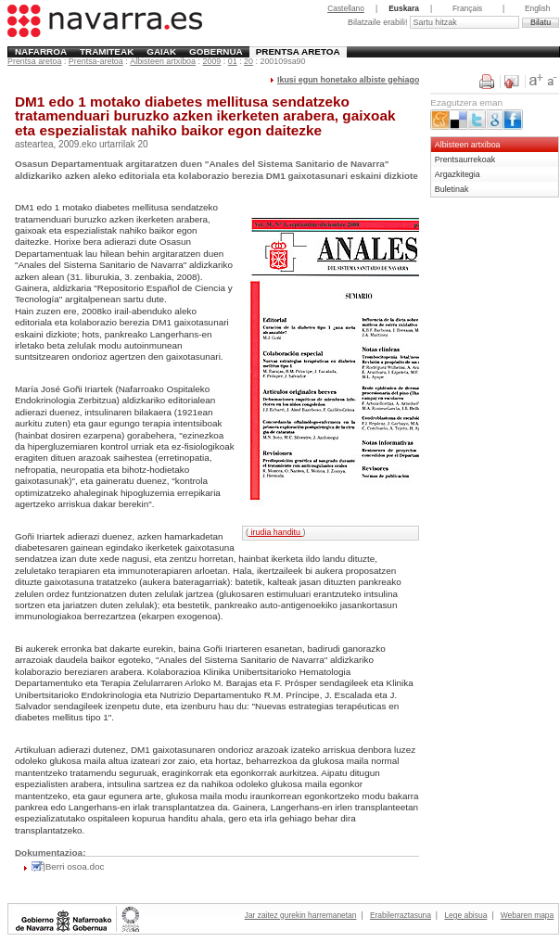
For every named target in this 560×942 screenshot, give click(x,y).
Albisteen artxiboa (163, 61)
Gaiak (161, 51)
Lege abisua (465, 915)
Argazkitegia (458, 174)
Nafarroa (41, 51)
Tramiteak (107, 51)
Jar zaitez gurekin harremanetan (301, 915)
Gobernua (216, 51)
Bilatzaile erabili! (379, 22)
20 (248, 61)
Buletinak (452, 189)
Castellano (346, 8)
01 (233, 61)
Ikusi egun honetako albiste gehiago (348, 80)
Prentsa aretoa (298, 51)
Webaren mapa (527, 915)
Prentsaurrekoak (465, 159)
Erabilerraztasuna (401, 915)
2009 (211, 61)
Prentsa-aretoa (96, 61)
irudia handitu (275, 532)
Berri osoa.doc (75, 866)
